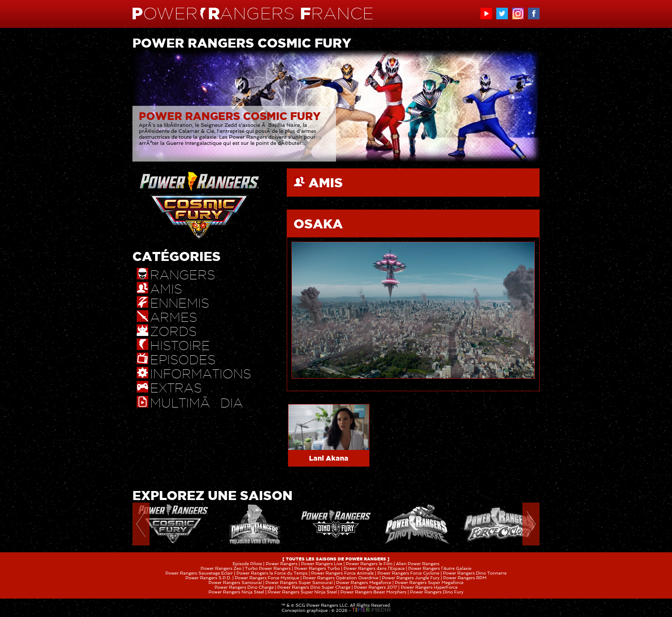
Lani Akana (329, 458)
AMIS (326, 183)
